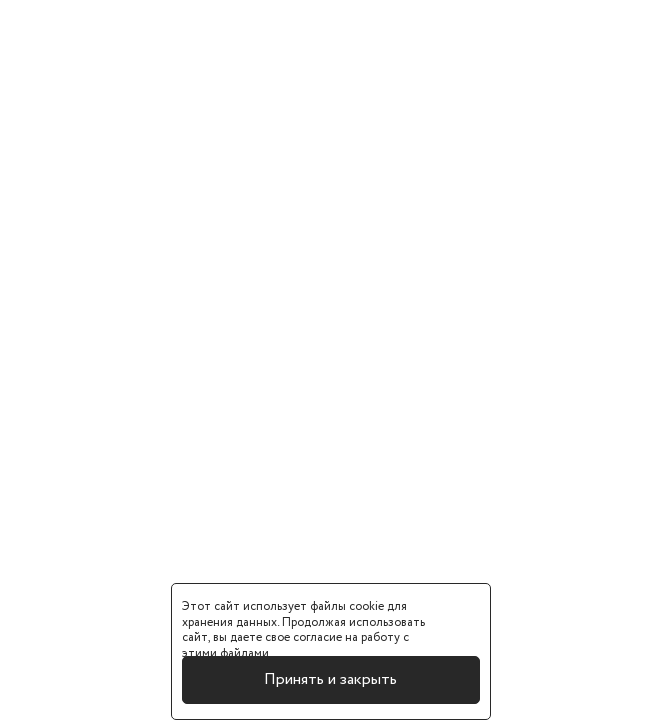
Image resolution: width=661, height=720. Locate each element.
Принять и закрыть (330, 679)
